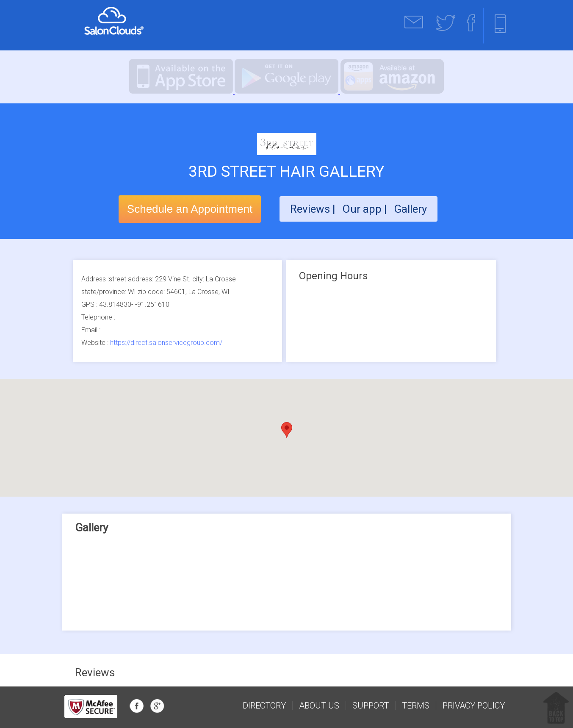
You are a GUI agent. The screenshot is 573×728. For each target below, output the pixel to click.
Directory (264, 706)
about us (319, 706)
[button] (287, 430)
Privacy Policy (474, 706)
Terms (416, 706)
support (371, 706)
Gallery (410, 209)
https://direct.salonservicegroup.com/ (166, 343)
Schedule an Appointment (190, 209)
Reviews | (313, 209)
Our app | (366, 209)
